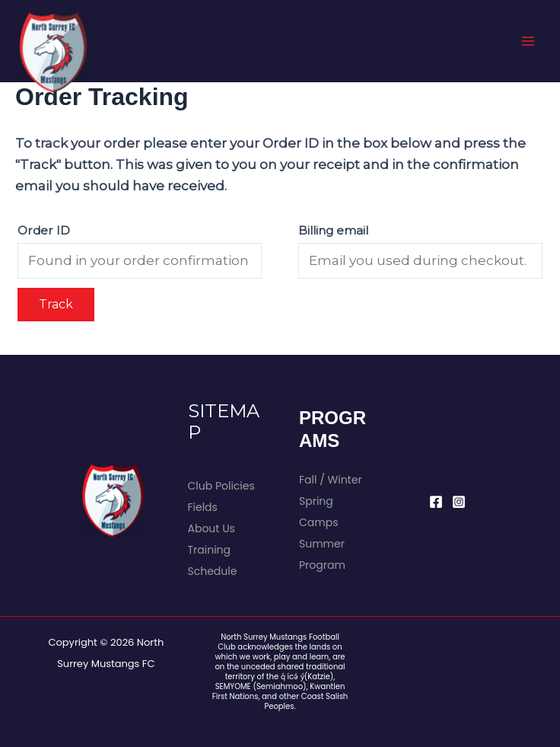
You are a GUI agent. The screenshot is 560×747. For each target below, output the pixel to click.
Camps (318, 522)
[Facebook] (436, 502)
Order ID (44, 230)
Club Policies (221, 486)
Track (56, 304)
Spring (316, 501)
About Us (212, 528)
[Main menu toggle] (528, 41)
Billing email (333, 230)
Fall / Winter (331, 480)
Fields (203, 507)
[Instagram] (459, 502)
